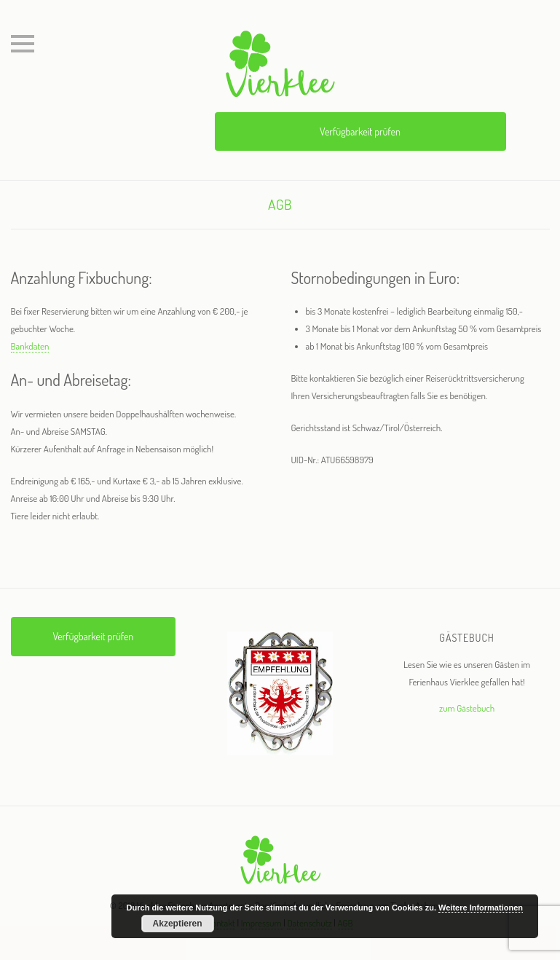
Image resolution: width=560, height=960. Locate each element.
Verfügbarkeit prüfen (360, 131)
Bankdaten (30, 346)
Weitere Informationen (481, 908)
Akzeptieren (178, 924)
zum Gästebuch (467, 708)
